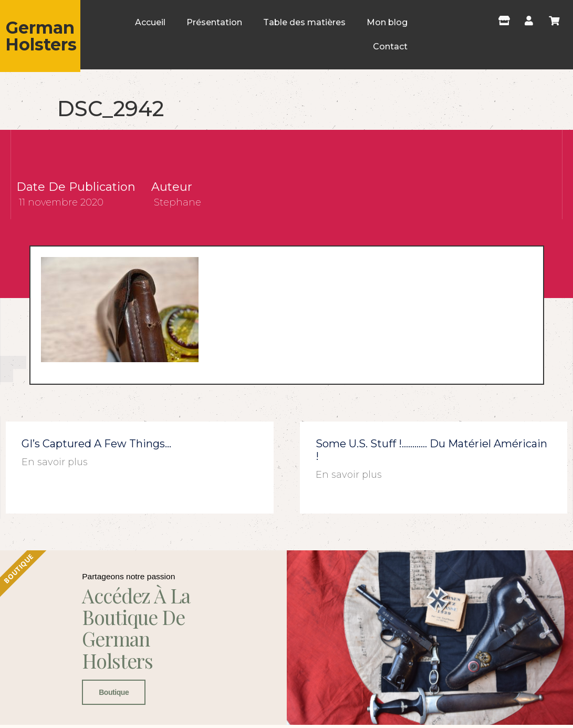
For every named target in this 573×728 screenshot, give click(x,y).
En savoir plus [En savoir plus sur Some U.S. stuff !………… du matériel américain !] (349, 475)
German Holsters (41, 36)
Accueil (150, 22)
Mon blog (387, 22)
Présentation (214, 22)
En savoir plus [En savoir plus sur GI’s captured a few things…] (55, 462)
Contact (390, 47)
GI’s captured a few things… (96, 444)
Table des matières (304, 22)
